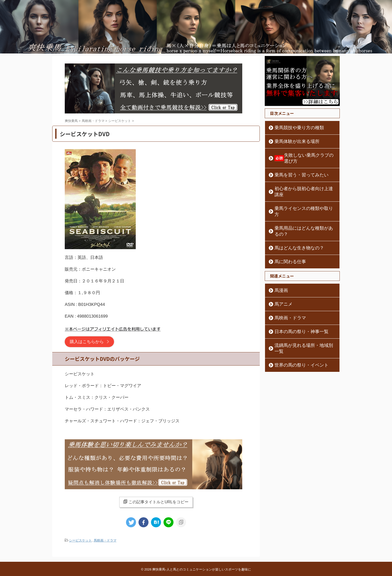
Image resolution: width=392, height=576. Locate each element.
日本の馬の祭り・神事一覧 (294, 308)
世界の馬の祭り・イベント (294, 335)
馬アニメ (280, 280)
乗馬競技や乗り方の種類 (293, 128)
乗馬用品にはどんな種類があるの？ (301, 210)
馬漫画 (279, 266)
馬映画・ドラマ (105, 540)
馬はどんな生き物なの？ (293, 224)
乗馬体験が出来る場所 (291, 141)
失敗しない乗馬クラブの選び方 (303, 155)
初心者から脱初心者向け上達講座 (300, 183)
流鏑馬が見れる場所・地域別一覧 (300, 321)
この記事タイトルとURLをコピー (156, 502)
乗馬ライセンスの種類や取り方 (298, 196)
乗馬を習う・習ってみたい (294, 169)
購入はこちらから (87, 342)
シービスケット (80, 540)
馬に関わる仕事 (286, 238)
